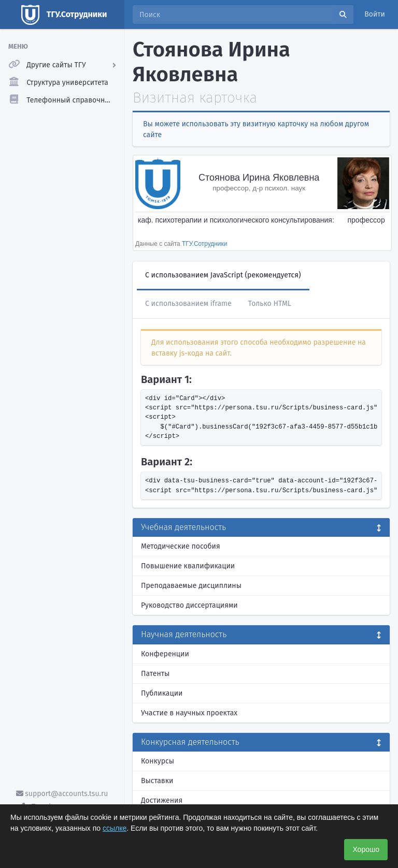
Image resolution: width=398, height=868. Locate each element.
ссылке (115, 828)
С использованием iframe (188, 304)
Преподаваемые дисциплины (191, 586)
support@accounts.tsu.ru (62, 794)
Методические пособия (181, 546)
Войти (375, 14)
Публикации (162, 693)
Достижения (162, 800)
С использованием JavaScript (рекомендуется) (223, 275)
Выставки (157, 781)
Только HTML (270, 304)
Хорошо (366, 849)
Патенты (155, 674)
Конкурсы (158, 761)
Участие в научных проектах (189, 713)
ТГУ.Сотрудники (204, 244)
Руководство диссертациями (189, 605)
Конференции (165, 654)
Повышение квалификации (188, 566)
